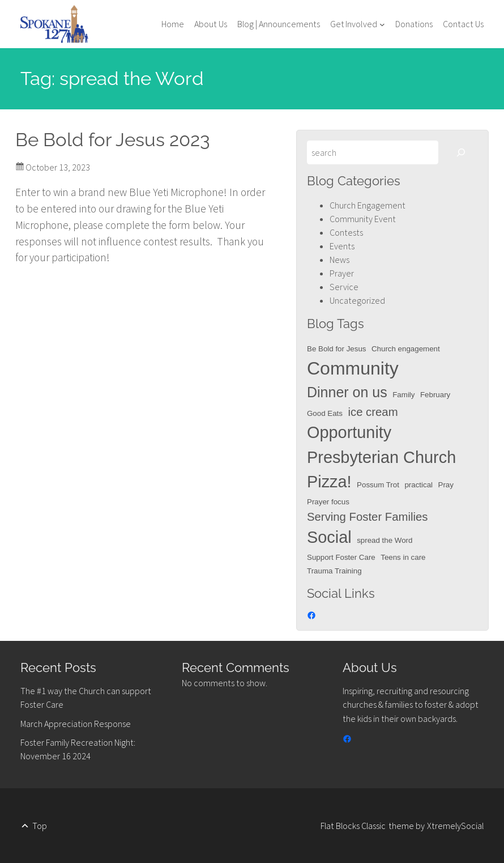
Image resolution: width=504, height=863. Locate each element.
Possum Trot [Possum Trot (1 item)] (378, 485)
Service (344, 287)
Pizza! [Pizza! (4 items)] (329, 482)
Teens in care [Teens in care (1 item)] (403, 557)
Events (342, 246)
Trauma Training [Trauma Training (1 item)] (334, 571)
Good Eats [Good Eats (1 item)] (325, 413)
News (339, 260)
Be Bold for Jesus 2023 (113, 140)
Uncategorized (357, 300)
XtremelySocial (455, 826)
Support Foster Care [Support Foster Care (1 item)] (341, 557)
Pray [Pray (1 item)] (446, 485)
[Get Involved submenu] (358, 24)
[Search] (461, 152)
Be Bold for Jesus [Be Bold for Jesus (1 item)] (336, 349)
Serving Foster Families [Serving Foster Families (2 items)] (368, 517)
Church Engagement (368, 205)
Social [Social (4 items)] (329, 537)
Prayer (342, 273)
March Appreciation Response (76, 724)
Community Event (363, 219)
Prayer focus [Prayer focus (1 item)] (328, 502)
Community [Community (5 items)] (353, 368)
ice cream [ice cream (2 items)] (373, 412)
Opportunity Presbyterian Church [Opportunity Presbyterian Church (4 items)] (381, 445)
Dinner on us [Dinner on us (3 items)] (347, 392)
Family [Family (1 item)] (403, 395)
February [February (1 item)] (435, 395)
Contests (346, 232)
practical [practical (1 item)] (418, 485)
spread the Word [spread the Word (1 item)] (385, 540)
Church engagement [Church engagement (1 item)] (406, 349)
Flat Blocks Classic (353, 826)
